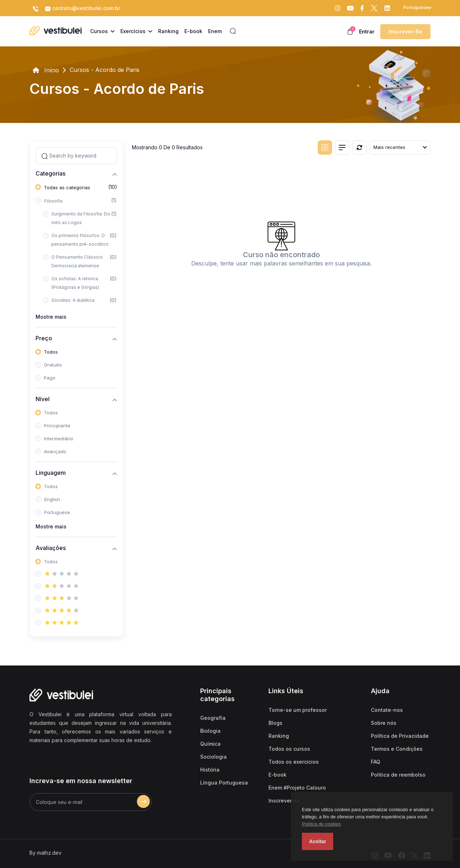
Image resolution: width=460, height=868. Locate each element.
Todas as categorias (67, 187)
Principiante (57, 426)
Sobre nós (384, 723)
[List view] (342, 147)
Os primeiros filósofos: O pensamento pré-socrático (80, 240)
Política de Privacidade (400, 736)
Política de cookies (321, 824)
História (210, 770)
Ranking (279, 736)
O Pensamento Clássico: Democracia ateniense (77, 261)
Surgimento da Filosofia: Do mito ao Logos (81, 218)
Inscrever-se (406, 31)
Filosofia (53, 201)
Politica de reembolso (398, 775)
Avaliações (51, 548)
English (52, 499)
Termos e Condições (397, 749)
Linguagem (51, 472)
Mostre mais (51, 317)
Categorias (50, 173)
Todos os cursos (289, 749)
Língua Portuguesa (224, 783)
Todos (51, 352)
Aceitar (318, 841)
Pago (50, 378)
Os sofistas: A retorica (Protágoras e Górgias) (75, 283)
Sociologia (213, 757)
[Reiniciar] (359, 147)
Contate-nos (387, 710)
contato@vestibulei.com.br (82, 9)
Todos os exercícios (294, 762)
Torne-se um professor (298, 710)
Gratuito (53, 365)
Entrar (367, 31)
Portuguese (57, 512)
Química (210, 744)
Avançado (55, 451)
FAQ (376, 762)
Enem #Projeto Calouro (297, 788)
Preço (44, 338)
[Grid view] (325, 147)
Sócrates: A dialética (73, 300)
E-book (277, 775)
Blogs (275, 723)
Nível (43, 399)
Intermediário (59, 438)
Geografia (213, 718)
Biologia (210, 731)
